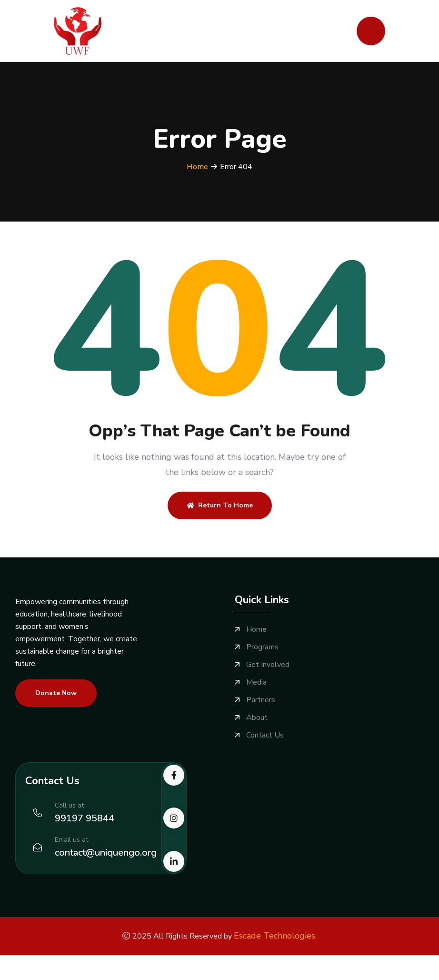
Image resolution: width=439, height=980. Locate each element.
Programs (262, 647)
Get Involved (268, 665)
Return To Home (220, 505)
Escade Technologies (274, 936)
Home (197, 167)
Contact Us (265, 735)
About (257, 718)
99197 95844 (85, 818)
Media (256, 682)
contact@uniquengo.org (106, 853)
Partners (261, 700)
